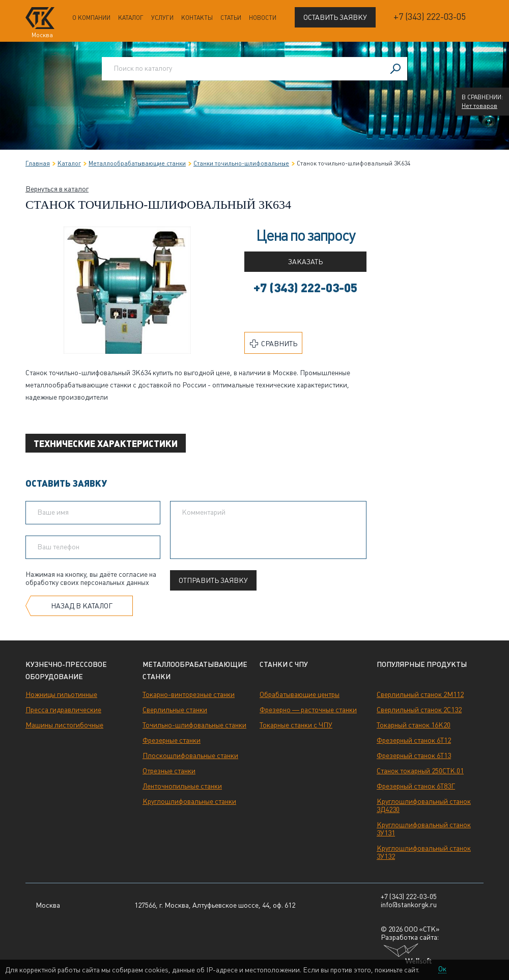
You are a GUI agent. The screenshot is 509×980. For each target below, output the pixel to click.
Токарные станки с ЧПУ (296, 725)
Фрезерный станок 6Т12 (414, 740)
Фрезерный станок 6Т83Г (416, 786)
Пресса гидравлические (63, 710)
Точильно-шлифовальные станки (194, 725)
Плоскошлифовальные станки (190, 755)
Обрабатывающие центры (300, 694)
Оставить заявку (335, 17)
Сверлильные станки (175, 710)
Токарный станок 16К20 (414, 725)
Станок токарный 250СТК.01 (420, 771)
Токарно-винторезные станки (189, 694)
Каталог (131, 18)
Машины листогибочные (64, 725)
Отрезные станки (169, 771)
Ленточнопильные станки (182, 786)
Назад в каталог (82, 606)
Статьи (231, 18)
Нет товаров (479, 106)
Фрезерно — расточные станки (308, 710)
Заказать (305, 262)
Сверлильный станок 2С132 (419, 710)
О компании (91, 18)
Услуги (162, 18)
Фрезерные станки (172, 740)
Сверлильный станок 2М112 (420, 694)
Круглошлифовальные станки (189, 801)
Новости (263, 18)
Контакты (197, 18)
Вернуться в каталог (57, 189)
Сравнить (274, 344)
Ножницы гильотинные (61, 694)
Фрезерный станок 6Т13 (414, 755)
